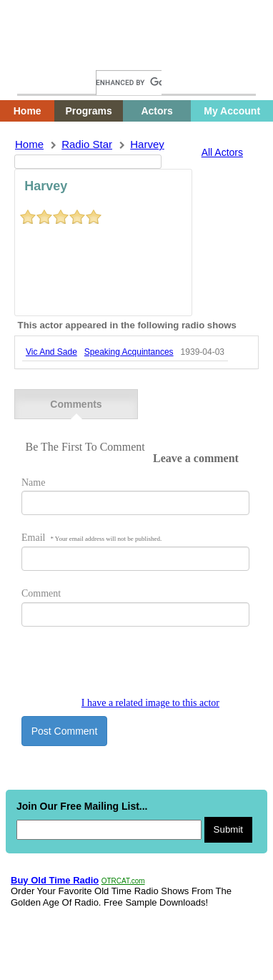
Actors (157, 111)
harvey (147, 144)
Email (91, 538)
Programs (88, 111)
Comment (41, 593)
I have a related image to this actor (150, 703)
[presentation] (130, 670)
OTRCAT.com (123, 881)
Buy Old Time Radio (55, 880)
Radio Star (87, 144)
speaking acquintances (129, 352)
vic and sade (51, 352)
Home (39, 55)
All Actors (222, 152)
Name (33, 482)
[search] (129, 83)
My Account (232, 111)
